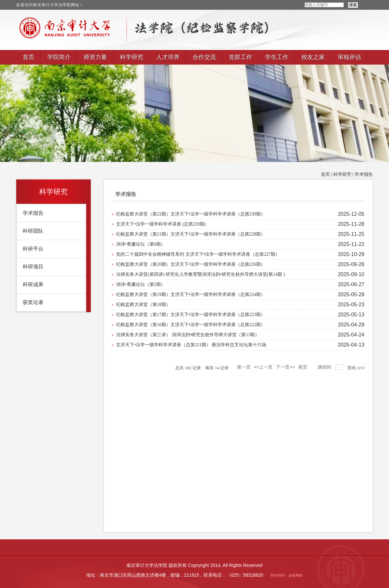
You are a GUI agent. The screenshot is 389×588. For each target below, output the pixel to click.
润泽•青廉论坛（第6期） (141, 244)
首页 (325, 174)
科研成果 (33, 284)
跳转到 (325, 367)
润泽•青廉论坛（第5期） (141, 284)
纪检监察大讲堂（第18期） (143, 305)
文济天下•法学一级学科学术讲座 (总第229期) (161, 224)
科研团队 (33, 231)
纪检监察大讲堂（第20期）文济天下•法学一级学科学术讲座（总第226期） (191, 264)
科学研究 (342, 174)
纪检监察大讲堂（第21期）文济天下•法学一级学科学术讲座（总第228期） (191, 234)
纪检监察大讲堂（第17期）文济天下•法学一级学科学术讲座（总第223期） (191, 315)
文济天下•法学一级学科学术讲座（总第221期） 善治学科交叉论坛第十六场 (191, 345)
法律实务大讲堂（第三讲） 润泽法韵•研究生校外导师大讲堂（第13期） (188, 335)
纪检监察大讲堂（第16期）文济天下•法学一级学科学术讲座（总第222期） (191, 325)
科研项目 (33, 267)
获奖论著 (33, 302)
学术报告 (364, 174)
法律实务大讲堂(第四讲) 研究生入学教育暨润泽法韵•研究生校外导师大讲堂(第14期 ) (200, 274)
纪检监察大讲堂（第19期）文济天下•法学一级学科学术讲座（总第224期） (191, 294)
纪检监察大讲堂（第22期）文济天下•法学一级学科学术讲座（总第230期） (191, 214)
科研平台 (33, 249)
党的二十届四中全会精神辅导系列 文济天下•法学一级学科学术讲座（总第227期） (198, 254)
